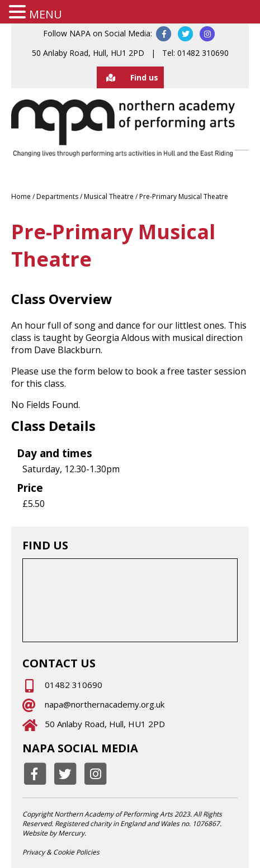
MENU (46, 14)
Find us (127, 77)
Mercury (71, 833)
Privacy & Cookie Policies (61, 852)
